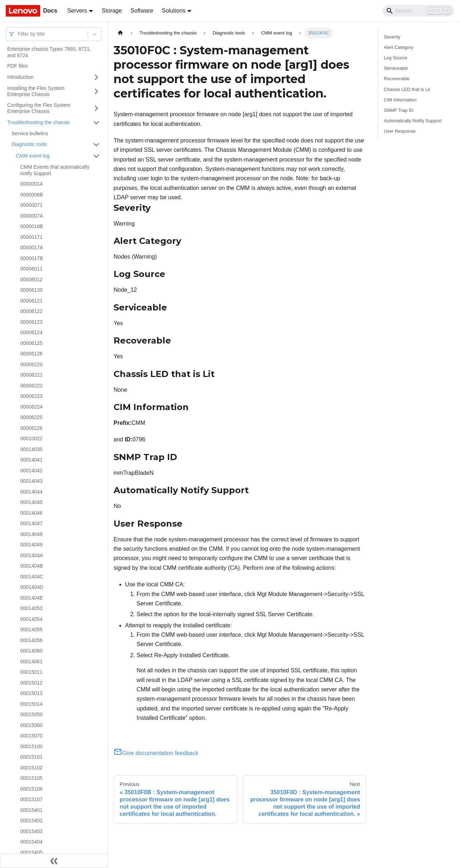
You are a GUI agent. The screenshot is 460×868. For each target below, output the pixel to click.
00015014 (31, 704)
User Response (400, 131)
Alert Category (399, 47)
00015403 (31, 831)
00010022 (31, 438)
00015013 (31, 693)
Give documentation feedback (156, 753)
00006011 (31, 269)
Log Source (395, 58)
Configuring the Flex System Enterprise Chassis (39, 108)
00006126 (31, 354)
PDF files (17, 66)
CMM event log (33, 156)
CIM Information (400, 100)
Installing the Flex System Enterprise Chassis (36, 91)
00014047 (31, 523)
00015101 (31, 757)
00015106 (31, 789)
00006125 (31, 343)
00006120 (31, 290)
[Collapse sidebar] (54, 861)
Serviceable (396, 68)
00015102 (31, 768)
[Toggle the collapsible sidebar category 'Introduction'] (96, 77)
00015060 (31, 725)
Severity (392, 37)
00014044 (31, 492)
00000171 (31, 237)
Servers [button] (77, 11)
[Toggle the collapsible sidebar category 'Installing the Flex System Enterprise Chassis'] (96, 92)
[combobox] (18, 34)
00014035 (31, 449)
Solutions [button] (174, 11)
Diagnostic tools (29, 144)
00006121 (31, 301)
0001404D (32, 587)
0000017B (32, 258)
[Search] (418, 11)
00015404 (31, 842)
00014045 (31, 502)
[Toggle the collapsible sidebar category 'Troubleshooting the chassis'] (96, 123)
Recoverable (397, 79)
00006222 (31, 386)
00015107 (31, 799)
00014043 (31, 481)
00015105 (31, 778)
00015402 (31, 821)
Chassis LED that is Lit (407, 89)
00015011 (31, 672)
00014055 (31, 630)
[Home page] (120, 33)
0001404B (32, 566)
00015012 (31, 683)
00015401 (31, 810)
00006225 (31, 417)
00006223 (31, 396)
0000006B (32, 195)
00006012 (31, 280)
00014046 (31, 513)
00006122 (31, 311)
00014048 (31, 534)
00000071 (31, 205)
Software (142, 11)
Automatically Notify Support (413, 121)
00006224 (31, 407)
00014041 (31, 460)
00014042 (31, 471)
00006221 (31, 375)
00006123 (31, 322)
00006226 (31, 428)
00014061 (31, 662)
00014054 (31, 619)
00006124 (31, 332)
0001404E (32, 598)
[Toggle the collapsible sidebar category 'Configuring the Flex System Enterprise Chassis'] (96, 108)
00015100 (31, 746)
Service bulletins (30, 133)
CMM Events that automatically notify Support (55, 170)
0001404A (32, 555)
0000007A (32, 216)
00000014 (31, 184)
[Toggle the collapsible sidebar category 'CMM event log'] (96, 156)
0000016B (32, 226)
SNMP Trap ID (399, 110)
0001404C (32, 577)
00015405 (31, 853)
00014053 (31, 608)
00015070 (31, 736)
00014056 (31, 640)
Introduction (20, 77)
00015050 (31, 714)
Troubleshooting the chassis (38, 122)
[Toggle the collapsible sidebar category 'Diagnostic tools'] (96, 145)
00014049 (31, 545)
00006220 (31, 364)
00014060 (31, 651)
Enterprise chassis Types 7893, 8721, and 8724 (49, 52)
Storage (112, 11)
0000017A (32, 247)
